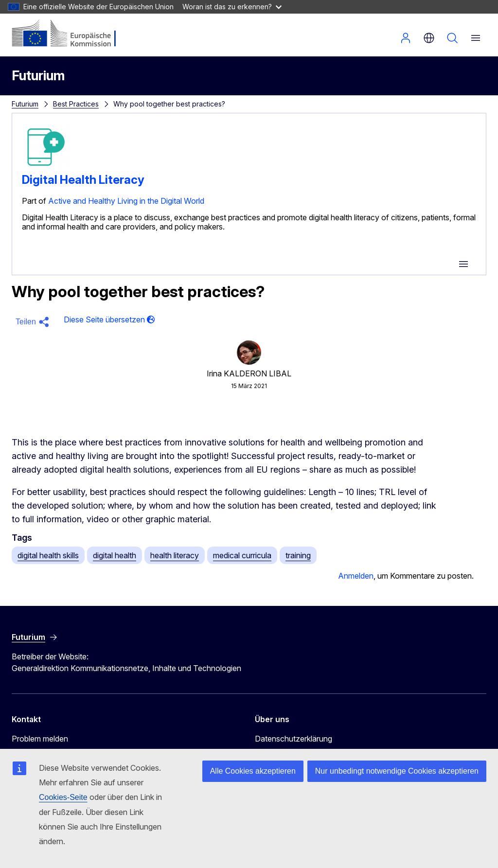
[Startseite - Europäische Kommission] (71, 34)
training (298, 555)
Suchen (452, 38)
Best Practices (76, 104)
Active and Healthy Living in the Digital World (126, 201)
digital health (115, 555)
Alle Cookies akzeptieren (253, 771)
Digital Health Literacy (83, 180)
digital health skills (48, 555)
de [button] (429, 38)
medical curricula (242, 555)
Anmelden (406, 38)
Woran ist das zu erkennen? (232, 7)
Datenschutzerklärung (293, 739)
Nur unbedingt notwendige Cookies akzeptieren (397, 771)
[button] (34, 322)
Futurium (38, 76)
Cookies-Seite (63, 797)
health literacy (175, 555)
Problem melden (40, 739)
